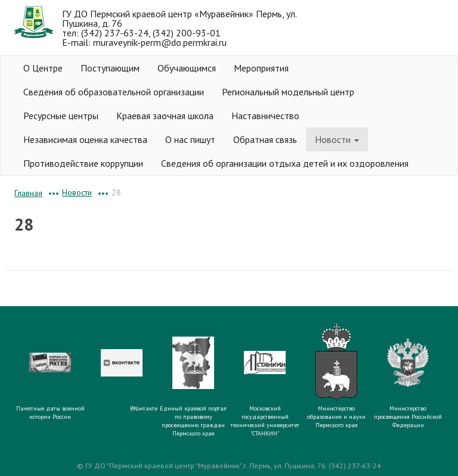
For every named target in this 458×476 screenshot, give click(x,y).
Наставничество (265, 116)
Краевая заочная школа (165, 116)
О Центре (43, 68)
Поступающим (110, 68)
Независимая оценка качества (85, 139)
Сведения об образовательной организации (114, 92)
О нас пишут (190, 139)
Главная (28, 193)
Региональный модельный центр (288, 92)
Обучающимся (187, 68)
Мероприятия (261, 68)
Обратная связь (265, 139)
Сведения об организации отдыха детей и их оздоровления (285, 163)
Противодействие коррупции (83, 163)
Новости (337, 139)
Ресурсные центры (61, 116)
